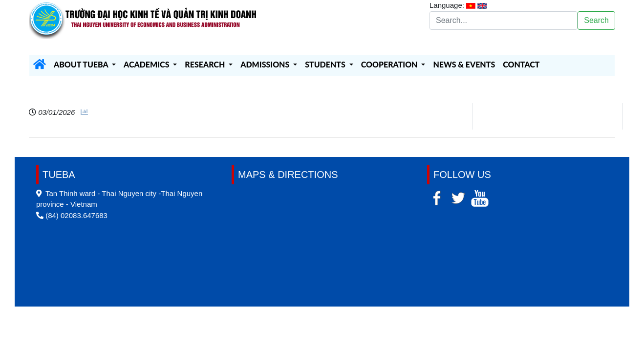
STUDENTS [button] (326, 64)
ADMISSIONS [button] (266, 64)
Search (596, 20)
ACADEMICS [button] (147, 64)
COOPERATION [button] (390, 64)
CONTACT (521, 64)
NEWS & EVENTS (464, 64)
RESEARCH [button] (206, 64)
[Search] (504, 21)
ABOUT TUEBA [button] (82, 64)
